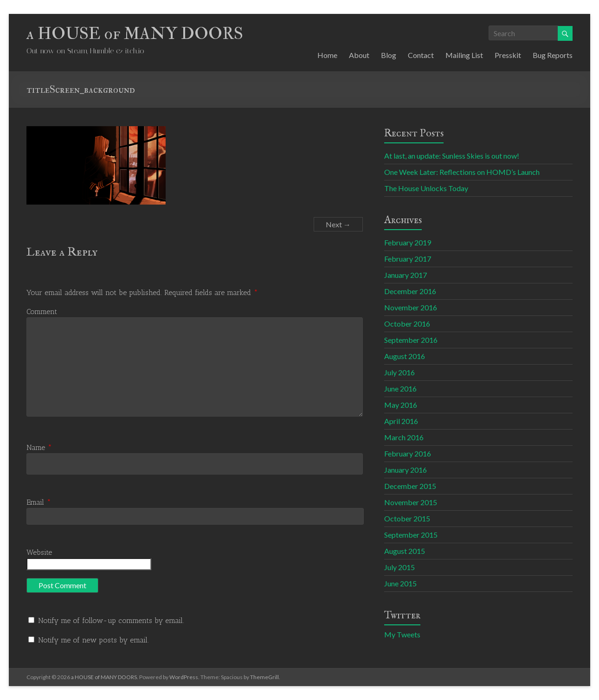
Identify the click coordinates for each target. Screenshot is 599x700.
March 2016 (404, 437)
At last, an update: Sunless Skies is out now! (452, 156)
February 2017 (408, 259)
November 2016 (411, 307)
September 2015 (411, 535)
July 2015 (399, 567)
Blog (389, 55)
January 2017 (406, 275)
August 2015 (405, 551)
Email (39, 502)
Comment (42, 311)
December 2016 (410, 291)
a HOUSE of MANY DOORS (135, 34)
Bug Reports (553, 55)
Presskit (508, 55)
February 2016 (408, 453)
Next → (338, 224)
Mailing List (464, 55)
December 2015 (410, 486)
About (359, 55)
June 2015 (400, 583)
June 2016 (400, 389)
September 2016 (411, 340)
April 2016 (401, 421)
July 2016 (399, 372)
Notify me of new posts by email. (93, 640)
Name (39, 447)
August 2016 (405, 356)
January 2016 (406, 470)
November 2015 (411, 502)
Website (39, 552)
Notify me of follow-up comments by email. (111, 620)
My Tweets (402, 634)
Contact (421, 55)
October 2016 (407, 324)
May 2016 (401, 405)
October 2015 (407, 518)
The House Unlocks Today (426, 188)
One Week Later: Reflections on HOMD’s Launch (462, 172)
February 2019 (408, 242)
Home (327, 55)
